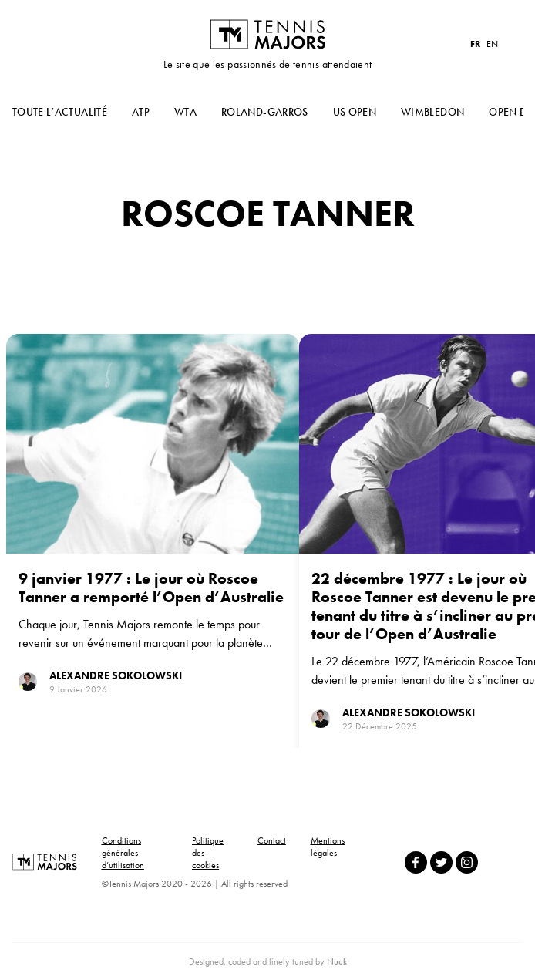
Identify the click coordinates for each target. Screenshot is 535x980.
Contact (272, 840)
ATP (141, 112)
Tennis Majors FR (267, 34)
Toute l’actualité (60, 112)
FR (475, 44)
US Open (355, 112)
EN (492, 44)
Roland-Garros (265, 112)
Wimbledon (432, 112)
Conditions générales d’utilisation (123, 853)
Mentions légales (328, 847)
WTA (185, 112)
